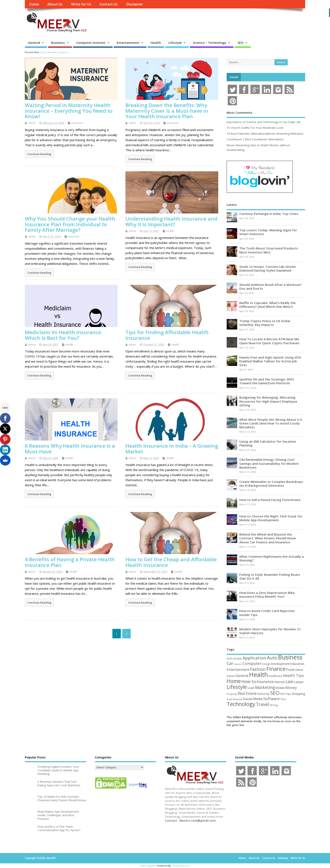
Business (58, 43)
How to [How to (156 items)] (249, 681)
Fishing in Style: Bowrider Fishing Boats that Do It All (270, 576)
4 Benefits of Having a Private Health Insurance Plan (70, 562)
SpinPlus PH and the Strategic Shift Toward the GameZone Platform (267, 381)
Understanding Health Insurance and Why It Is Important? (171, 221)
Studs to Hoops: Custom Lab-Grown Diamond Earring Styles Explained (267, 268)
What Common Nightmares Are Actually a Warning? (271, 558)
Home (34, 4)
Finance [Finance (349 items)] (276, 669)
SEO (241, 43)
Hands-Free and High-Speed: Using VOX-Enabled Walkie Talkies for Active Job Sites (271, 361)
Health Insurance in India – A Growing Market (172, 448)
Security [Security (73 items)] (263, 694)
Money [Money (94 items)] (291, 688)
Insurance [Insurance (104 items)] (265, 682)
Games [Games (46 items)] (231, 676)
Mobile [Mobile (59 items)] (280, 688)
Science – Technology (210, 43)
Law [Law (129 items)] (289, 681)
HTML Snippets (148, 866)
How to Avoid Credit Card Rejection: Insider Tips (267, 613)
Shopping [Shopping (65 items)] (299, 694)
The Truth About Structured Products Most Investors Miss (269, 250)
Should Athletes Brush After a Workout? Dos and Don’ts (270, 287)
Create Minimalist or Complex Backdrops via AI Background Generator (271, 484)
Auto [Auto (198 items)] (272, 658)
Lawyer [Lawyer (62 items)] (299, 682)
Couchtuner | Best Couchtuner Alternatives (255, 139)
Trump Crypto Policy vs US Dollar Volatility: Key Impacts (265, 323)
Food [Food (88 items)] (290, 669)
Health (156, 43)
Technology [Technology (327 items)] (241, 704)
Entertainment (128, 43)
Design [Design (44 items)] (266, 664)
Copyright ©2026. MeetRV (40, 858)
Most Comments (240, 113)
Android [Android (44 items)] (232, 658)
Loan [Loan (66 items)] (251, 688)
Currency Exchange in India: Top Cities (269, 214)
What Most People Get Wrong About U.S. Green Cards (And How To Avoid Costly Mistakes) (271, 423)
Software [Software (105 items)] (271, 699)
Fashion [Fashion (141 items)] (258, 669)
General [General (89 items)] (242, 676)
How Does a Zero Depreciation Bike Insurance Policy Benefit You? (267, 595)
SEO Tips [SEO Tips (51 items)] (286, 694)
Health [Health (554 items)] (258, 675)
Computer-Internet (91, 43)
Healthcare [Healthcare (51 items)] (275, 676)
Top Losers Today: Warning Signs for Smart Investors (268, 232)
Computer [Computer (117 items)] (252, 663)
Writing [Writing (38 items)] (274, 705)
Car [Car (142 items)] (230, 663)
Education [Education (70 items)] (297, 664)
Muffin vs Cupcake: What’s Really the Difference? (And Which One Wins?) (267, 305)
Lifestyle (175, 43)
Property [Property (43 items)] (232, 694)
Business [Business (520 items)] (290, 657)
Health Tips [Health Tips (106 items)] (293, 675)
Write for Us (81, 4)
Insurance (77, 123)
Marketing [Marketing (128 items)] (265, 687)
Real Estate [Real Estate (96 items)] (247, 693)
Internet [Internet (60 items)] (280, 682)
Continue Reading (39, 154)
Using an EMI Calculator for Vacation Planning (268, 443)
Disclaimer (135, 4)
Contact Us (109, 4)
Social (234, 77)
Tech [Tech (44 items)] (283, 699)
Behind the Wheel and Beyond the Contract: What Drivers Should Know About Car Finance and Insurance (267, 538)
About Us (55, 4)
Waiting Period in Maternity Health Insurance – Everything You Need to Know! (69, 111)
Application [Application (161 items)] (254, 658)
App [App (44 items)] (239, 658)
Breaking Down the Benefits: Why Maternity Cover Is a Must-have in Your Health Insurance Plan (167, 111)
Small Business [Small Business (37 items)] (235, 699)
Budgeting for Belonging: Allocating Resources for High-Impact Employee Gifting (268, 401)
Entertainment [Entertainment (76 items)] (238, 670)
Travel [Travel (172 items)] (263, 704)
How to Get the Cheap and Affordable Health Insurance (171, 562)
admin (32, 123)
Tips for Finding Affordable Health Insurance (167, 335)
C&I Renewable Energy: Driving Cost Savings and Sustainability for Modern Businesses (269, 463)
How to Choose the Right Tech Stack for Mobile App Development (271, 518)
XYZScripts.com (182, 866)
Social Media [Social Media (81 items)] (253, 699)
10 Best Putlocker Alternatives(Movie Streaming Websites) (265, 134)
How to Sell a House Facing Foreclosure (270, 500)
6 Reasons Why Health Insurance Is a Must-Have (70, 448)
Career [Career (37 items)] (238, 664)
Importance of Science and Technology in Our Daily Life (264, 122)
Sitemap (283, 858)
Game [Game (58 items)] (299, 670)
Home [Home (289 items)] (234, 681)
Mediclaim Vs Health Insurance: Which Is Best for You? (64, 335)
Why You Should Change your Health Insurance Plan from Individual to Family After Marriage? (70, 224)
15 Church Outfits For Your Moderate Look (255, 128)
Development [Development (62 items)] (280, 664)
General (34, 43)
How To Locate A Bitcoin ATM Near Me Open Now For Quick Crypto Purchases (269, 341)
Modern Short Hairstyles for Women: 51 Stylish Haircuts (270, 631)
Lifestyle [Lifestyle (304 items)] (237, 687)
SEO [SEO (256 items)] (275, 693)
